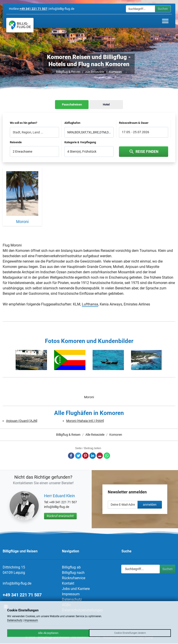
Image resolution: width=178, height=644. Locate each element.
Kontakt (68, 583)
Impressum (71, 594)
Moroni (89, 397)
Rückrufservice (74, 578)
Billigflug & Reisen (68, 72)
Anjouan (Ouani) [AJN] (22, 421)
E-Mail (100, 456)
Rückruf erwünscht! (60, 516)
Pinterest (85, 456)
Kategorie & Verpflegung (80, 142)
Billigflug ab (71, 567)
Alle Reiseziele (95, 72)
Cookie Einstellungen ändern (130, 633)
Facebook (71, 456)
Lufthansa (90, 304)
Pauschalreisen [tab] (72, 104)
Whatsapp (107, 456)
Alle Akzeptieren (48, 633)
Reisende (16, 142)
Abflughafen (72, 123)
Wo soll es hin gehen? (23, 123)
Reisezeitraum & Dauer (134, 123)
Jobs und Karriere (76, 589)
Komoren (115, 72)
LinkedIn (93, 456)
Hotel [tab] (106, 104)
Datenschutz (72, 599)
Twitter (78, 456)
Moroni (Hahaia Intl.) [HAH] (85, 421)
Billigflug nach (73, 573)
